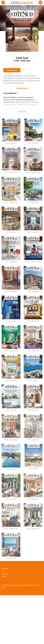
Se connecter (12, 70)
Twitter (4, 576)
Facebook (5, 574)
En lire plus (22, 112)
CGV (3, 571)
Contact (5, 569)
